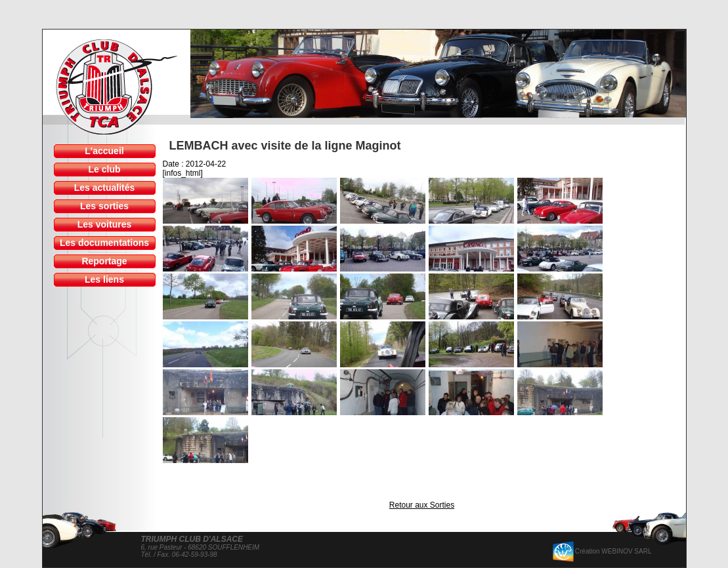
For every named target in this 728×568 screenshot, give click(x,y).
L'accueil (104, 151)
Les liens (104, 279)
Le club (104, 169)
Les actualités (105, 188)
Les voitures (104, 224)
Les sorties (104, 206)
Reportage (104, 261)
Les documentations (104, 243)
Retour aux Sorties (422, 505)
